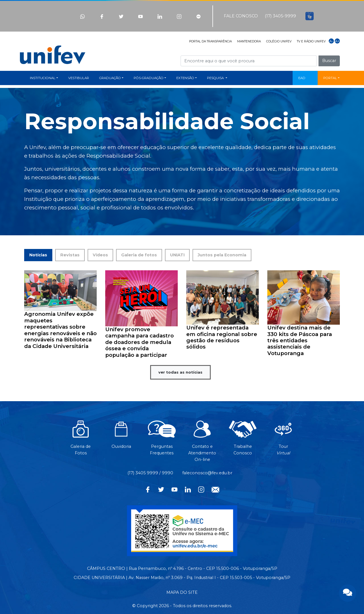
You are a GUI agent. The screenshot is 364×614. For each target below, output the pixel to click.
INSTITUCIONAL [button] (43, 78)
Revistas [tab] (70, 255)
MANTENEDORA (249, 41)
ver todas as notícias (180, 372)
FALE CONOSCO (241, 16)
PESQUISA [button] (216, 78)
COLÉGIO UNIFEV (279, 41)
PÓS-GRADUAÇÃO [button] (149, 78)
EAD (302, 78)
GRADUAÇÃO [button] (110, 78)
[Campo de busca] (249, 61)
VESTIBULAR (79, 78)
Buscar (329, 61)
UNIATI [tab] (177, 255)
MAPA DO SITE (182, 592)
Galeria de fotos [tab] (139, 255)
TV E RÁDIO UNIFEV (311, 41)
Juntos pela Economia (222, 255)
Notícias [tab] (38, 255)
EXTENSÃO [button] (185, 78)
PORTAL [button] (330, 78)
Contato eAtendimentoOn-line (202, 444)
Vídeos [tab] (100, 255)
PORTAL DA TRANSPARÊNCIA (210, 41)
